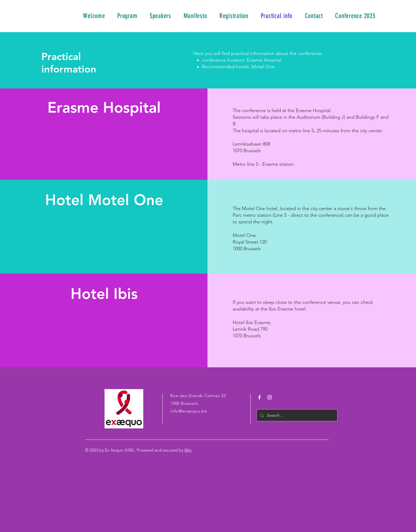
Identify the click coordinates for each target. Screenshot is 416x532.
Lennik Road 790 (250, 329)
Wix (188, 450)
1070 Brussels (247, 336)
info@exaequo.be (189, 411)
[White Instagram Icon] (270, 397)
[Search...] (296, 415)
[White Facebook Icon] (259, 397)
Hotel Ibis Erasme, (252, 322)
